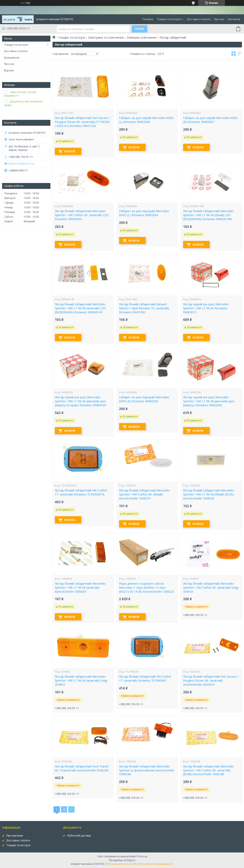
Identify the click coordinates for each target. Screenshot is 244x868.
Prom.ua (142, 856)
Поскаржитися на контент (123, 864)
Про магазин (15, 835)
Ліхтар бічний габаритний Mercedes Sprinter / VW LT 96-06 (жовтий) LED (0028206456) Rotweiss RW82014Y (80, 308)
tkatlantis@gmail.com (22, 164)
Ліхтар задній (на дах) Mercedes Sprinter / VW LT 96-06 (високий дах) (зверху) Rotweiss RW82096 (209, 401)
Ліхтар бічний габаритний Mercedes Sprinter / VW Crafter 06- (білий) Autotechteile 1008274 (144, 494)
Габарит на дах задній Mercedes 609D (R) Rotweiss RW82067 (210, 120)
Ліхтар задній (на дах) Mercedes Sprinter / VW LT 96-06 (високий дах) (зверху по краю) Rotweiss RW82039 (80, 401)
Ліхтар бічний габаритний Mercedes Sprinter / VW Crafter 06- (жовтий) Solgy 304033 (211, 588)
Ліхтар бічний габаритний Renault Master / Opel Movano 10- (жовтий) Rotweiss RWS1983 (144, 308)
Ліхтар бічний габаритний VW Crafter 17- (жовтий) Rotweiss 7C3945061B (81, 492)
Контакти (234, 19)
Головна (148, 19)
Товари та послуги (169, 19)
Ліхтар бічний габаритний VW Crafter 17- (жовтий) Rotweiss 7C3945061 (145, 679)
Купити (70, 151)
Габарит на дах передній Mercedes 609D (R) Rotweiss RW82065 (144, 399)
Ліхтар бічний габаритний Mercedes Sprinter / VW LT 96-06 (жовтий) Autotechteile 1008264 (80, 588)
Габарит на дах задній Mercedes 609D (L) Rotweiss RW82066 (146, 120)
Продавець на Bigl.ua (122, 860)
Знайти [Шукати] (140, 29)
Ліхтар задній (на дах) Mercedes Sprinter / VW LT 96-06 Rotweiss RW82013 (206, 308)
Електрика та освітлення (106, 38)
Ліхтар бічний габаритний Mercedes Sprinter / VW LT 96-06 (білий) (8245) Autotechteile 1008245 (209, 494)
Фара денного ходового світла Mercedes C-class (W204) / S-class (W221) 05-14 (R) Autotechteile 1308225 (147, 588)
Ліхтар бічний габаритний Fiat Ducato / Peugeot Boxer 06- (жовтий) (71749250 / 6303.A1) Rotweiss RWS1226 (83, 122)
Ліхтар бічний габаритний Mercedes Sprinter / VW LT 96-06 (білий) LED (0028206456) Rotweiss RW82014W (209, 215)
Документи (12, 58)
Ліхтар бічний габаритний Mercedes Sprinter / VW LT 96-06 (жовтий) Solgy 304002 (81, 681)
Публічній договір (79, 835)
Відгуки (9, 70)
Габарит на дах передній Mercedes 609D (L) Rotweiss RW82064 (144, 213)
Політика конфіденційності (157, 864)
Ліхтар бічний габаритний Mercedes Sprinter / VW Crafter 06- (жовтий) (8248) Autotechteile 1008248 (209, 770)
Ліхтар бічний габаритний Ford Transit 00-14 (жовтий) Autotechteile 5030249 (82, 768)
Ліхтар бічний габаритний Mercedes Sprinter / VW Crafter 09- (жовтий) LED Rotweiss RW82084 (82, 215)
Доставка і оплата (199, 19)
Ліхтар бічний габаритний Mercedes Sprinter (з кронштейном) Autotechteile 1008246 (147, 770)
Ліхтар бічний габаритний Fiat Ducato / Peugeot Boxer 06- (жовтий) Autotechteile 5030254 (211, 681)
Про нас (219, 19)
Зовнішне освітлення (142, 38)
